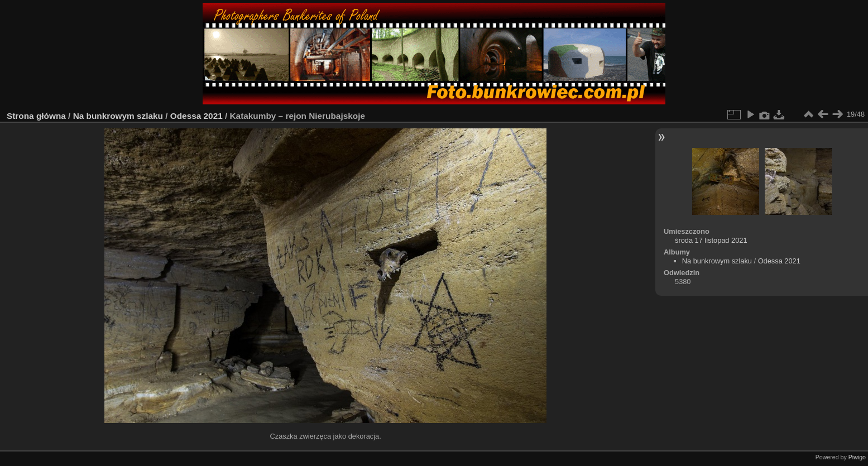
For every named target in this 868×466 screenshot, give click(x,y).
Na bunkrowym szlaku (118, 116)
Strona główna (36, 116)
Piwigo (857, 457)
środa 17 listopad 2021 (711, 240)
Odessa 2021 (196, 116)
